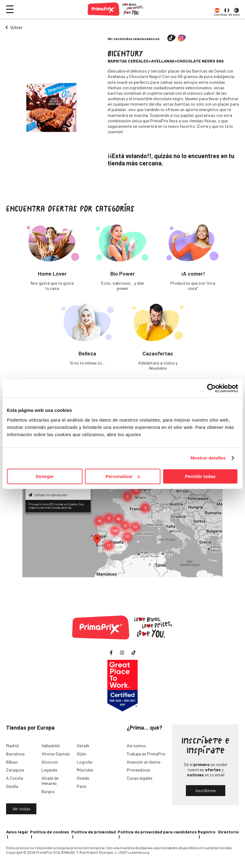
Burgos (48, 791)
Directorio (228, 832)
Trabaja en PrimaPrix (146, 754)
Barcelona (15, 754)
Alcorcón (50, 762)
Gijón (81, 754)
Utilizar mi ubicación (48, 495)
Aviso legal (17, 832)
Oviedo (83, 778)
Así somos (136, 746)
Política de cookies (50, 832)
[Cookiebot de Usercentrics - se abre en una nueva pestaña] (211, 388)
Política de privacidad (94, 832)
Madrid (12, 746)
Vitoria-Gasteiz (56, 754)
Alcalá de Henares (50, 781)
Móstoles (85, 770)
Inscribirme (206, 790)
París (82, 786)
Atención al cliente (144, 762)
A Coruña (15, 778)
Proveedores (139, 770)
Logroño (85, 762)
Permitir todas (200, 476)
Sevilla (12, 786)
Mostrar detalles (208, 458)
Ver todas (21, 809)
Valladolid (50, 746)
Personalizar (123, 476)
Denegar (45, 476)
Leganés (49, 770)
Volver (16, 27)
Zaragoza (15, 770)
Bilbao (12, 762)
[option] (217, 9)
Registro (207, 832)
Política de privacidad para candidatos (157, 832)
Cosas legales (140, 778)
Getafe (83, 746)
